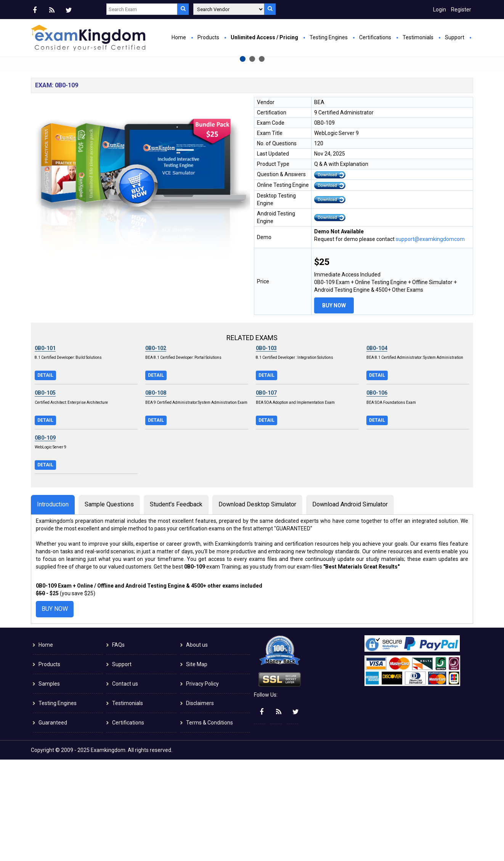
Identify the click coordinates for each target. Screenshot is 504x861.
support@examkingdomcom (430, 341)
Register (461, 10)
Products (208, 37)
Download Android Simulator (350, 606)
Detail (45, 477)
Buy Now (174, 143)
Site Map (197, 766)
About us (197, 746)
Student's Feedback (176, 606)
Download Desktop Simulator (257, 606)
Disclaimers (200, 805)
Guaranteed (53, 824)
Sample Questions (109, 606)
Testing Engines (329, 37)
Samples (49, 785)
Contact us (125, 785)
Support (455, 37)
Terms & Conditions (209, 824)
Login (440, 10)
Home (179, 37)
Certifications (375, 37)
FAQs (118, 746)
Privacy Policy (202, 785)
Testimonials (418, 37)
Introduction (53, 606)
